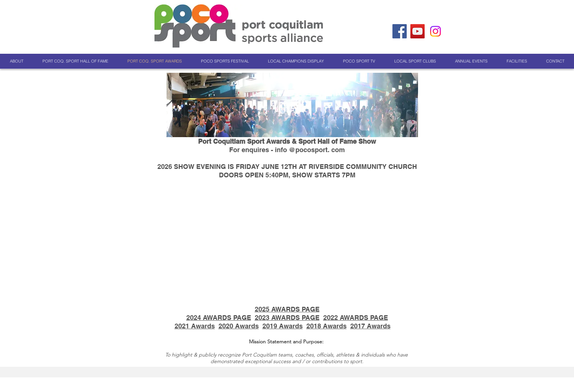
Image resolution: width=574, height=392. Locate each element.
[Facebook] (400, 31)
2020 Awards (239, 326)
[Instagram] (435, 31)
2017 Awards (370, 326)
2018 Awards (327, 326)
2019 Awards (283, 326)
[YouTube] (418, 31)
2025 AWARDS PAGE (287, 309)
